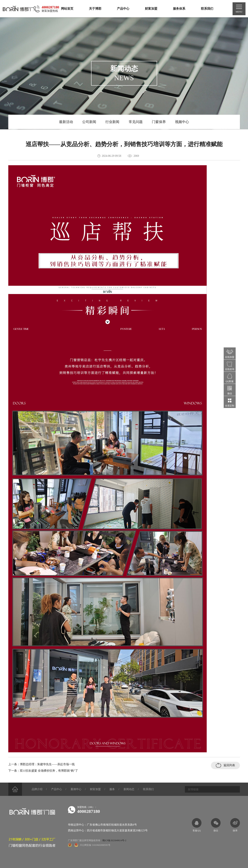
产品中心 (57, 789)
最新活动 (65, 122)
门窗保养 (159, 122)
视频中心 (183, 122)
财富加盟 (96, 789)
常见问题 (136, 122)
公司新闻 (89, 122)
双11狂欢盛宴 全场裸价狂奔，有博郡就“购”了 (49, 771)
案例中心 (77, 789)
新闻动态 (130, 789)
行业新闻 (112, 122)
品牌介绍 (37, 789)
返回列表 (225, 765)
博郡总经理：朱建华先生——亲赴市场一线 (47, 764)
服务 (113, 789)
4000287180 (89, 812)
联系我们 (150, 789)
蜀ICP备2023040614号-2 (114, 841)
